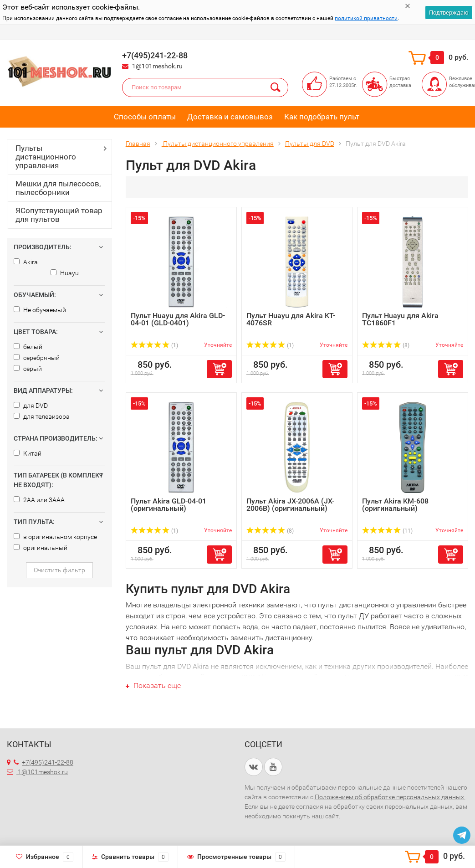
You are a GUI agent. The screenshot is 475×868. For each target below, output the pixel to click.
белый (28, 347)
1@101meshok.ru (157, 66)
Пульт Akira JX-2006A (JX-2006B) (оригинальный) (290, 505)
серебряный (37, 358)
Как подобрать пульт (322, 117)
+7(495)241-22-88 (43, 762)
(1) (154, 345)
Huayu (65, 273)
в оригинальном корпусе (55, 537)
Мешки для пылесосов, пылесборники (58, 188)
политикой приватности (366, 18)
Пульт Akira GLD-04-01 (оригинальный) (169, 505)
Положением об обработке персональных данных (390, 797)
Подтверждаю (449, 13)
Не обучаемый (40, 310)
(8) (386, 345)
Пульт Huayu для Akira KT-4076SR (291, 319)
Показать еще (153, 686)
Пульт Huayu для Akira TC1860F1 (400, 319)
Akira (26, 262)
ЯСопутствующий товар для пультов (59, 215)
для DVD (31, 406)
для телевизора (42, 416)
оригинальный (41, 548)
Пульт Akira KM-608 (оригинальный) (395, 505)
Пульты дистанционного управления (46, 157)
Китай (28, 453)
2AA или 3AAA (39, 500)
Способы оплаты (145, 117)
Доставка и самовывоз (230, 117)
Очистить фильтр (59, 570)
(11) (387, 531)
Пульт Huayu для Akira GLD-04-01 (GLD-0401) (178, 319)
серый (28, 369)
